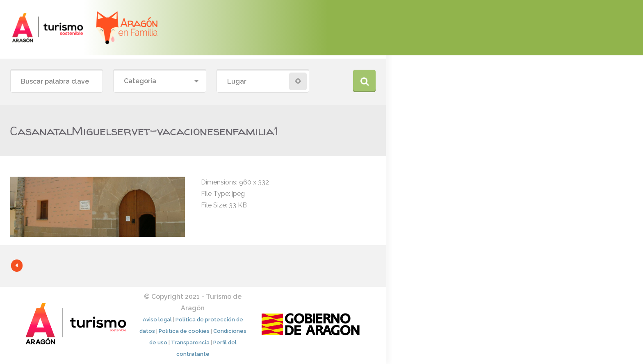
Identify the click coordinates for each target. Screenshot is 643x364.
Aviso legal (157, 320)
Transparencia (190, 342)
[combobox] (160, 81)
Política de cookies (184, 331)
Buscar (364, 81)
